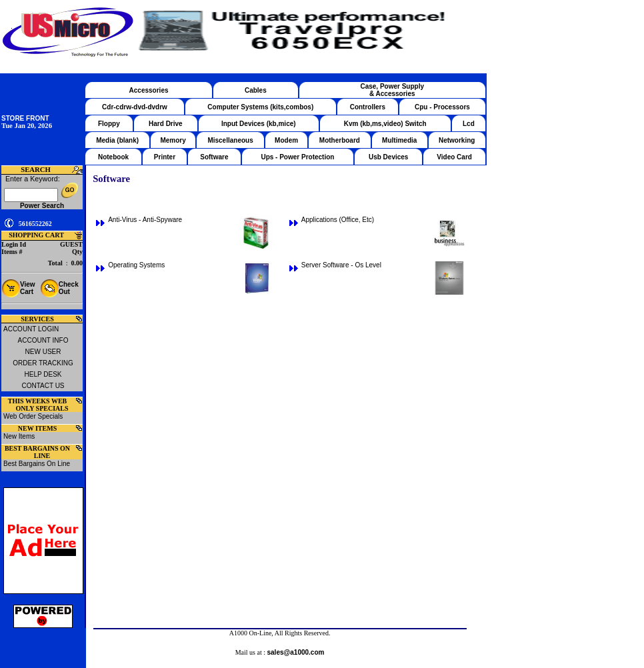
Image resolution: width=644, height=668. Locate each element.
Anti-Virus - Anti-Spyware (145, 220)
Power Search (42, 206)
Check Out (69, 288)
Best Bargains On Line (37, 464)
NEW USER (43, 352)
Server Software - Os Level (341, 265)
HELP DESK (43, 374)
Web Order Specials (33, 416)
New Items (19, 436)
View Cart (28, 288)
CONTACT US (43, 386)
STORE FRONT (25, 118)
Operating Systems (136, 265)
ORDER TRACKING (43, 363)
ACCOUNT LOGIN (31, 329)
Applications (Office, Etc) (338, 220)
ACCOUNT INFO (43, 340)
